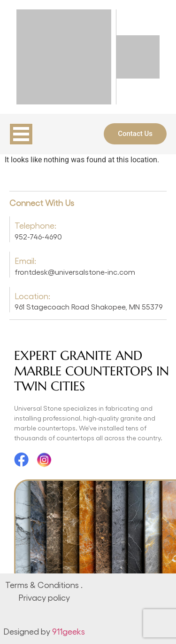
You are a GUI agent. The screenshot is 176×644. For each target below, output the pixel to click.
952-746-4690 (38, 236)
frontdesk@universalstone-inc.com (75, 272)
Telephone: (35, 225)
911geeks (69, 631)
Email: (25, 260)
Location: (32, 296)
